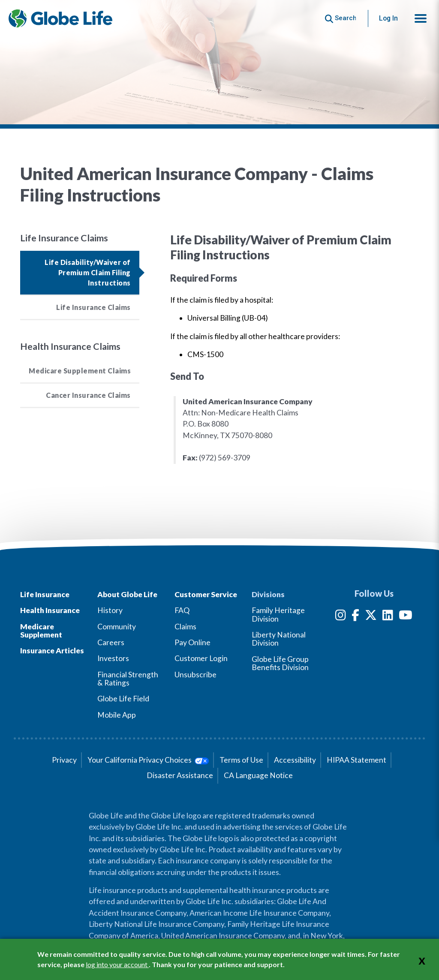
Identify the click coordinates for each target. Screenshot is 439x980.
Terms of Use (241, 760)
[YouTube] (406, 617)
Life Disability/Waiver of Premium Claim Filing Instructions (88, 272)
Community (117, 627)
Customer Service (206, 594)
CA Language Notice (258, 775)
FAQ (182, 610)
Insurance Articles (52, 651)
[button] (421, 18)
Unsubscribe (195, 675)
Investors (113, 658)
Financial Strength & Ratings (128, 679)
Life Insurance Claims (93, 307)
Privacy (64, 760)
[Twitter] (371, 617)
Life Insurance (45, 594)
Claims (185, 627)
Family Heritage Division (278, 614)
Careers (111, 642)
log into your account (117, 964)
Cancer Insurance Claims (88, 395)
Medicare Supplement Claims (80, 371)
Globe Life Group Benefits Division (280, 663)
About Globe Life (127, 594)
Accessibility (295, 760)
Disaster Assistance (180, 775)
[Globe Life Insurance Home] (60, 18)
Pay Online (192, 642)
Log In (388, 18)
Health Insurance (50, 610)
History (110, 610)
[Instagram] (341, 617)
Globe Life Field (123, 699)
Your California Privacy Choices (148, 760)
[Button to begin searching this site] (341, 18)
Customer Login (201, 658)
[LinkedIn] (388, 617)
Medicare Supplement (41, 631)
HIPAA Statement (356, 760)
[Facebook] (355, 617)
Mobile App (117, 715)
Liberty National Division (279, 639)
